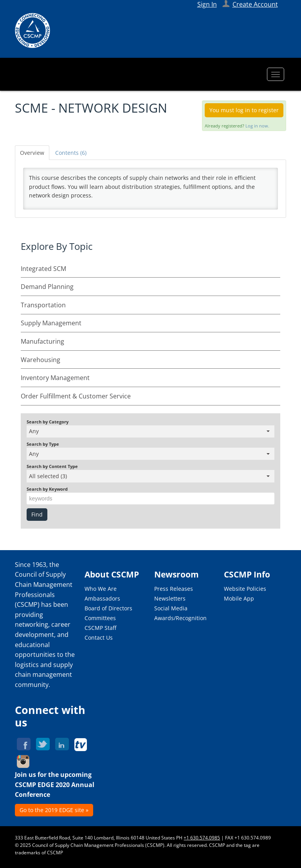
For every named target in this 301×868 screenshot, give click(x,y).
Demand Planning (47, 287)
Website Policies (245, 589)
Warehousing (41, 360)
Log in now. (257, 126)
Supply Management (51, 323)
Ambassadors (102, 598)
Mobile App (239, 598)
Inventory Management (55, 378)
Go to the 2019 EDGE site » (54, 810)
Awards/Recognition (180, 618)
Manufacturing (42, 341)
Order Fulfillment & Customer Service (76, 396)
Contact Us (99, 638)
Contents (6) (71, 153)
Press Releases (174, 589)
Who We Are (101, 589)
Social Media (171, 608)
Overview (32, 153)
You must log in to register (244, 110)
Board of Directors (108, 608)
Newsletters (170, 598)
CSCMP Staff (100, 628)
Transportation (43, 305)
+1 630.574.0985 (202, 838)
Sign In (207, 4)
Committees (100, 618)
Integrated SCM (43, 269)
